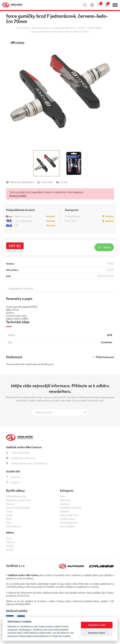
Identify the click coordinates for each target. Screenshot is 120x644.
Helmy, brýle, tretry (69, 515)
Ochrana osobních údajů (18, 508)
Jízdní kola (65, 504)
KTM (9, 523)
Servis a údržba (67, 526)
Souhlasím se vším (97, 625)
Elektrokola (65, 500)
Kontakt (10, 550)
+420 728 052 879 (18, 453)
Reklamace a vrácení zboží (19, 500)
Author (9, 511)
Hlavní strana (23, 28)
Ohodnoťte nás (13, 526)
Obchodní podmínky (16, 496)
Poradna (10, 546)
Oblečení (65, 511)
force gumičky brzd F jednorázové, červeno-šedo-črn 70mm (60, 31)
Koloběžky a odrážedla (71, 508)
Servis (9, 538)
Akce (62, 496)
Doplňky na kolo (68, 519)
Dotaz (104, 247)
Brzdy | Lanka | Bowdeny (64, 28)
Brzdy (82, 28)
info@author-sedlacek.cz (21, 458)
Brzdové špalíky (95, 28)
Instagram (13, 482)
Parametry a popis (21, 289)
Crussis (10, 515)
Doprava (10, 504)
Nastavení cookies (97, 633)
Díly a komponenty (41, 28)
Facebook (13, 477)
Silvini (9, 519)
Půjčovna (10, 542)
